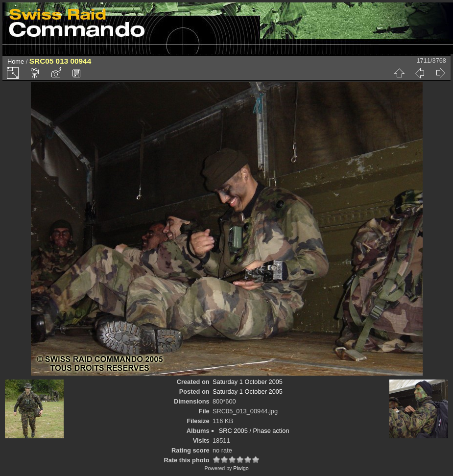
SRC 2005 (233, 431)
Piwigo (241, 468)
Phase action (271, 431)
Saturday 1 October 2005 (248, 382)
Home (16, 61)
